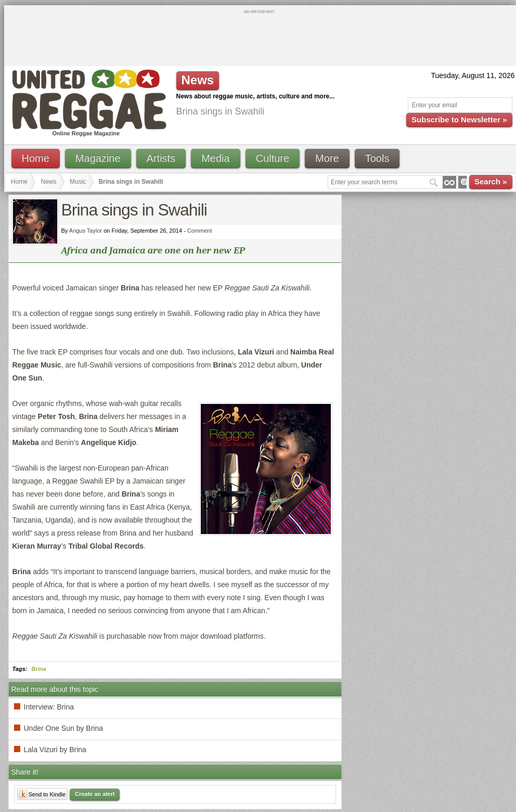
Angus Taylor (86, 231)
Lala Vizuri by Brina (55, 750)
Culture (273, 158)
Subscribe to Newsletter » (459, 119)
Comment (200, 231)
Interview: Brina (49, 707)
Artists (161, 158)
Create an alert (95, 794)
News (49, 182)
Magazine (98, 158)
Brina (39, 669)
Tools (377, 158)
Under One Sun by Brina (64, 728)
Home (36, 158)
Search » (491, 181)
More (327, 158)
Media (215, 158)
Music (78, 182)
